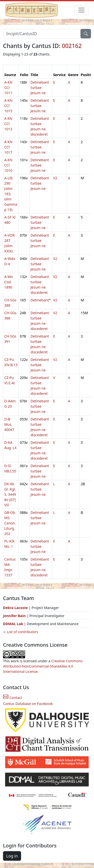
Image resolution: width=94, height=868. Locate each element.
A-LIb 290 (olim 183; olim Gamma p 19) (11, 194)
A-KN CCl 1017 (8, 147)
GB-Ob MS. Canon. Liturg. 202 (10, 523)
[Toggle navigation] (81, 10)
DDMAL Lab (13, 624)
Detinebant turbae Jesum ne (40, 88)
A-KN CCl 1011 (8, 88)
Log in (12, 856)
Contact (13, 698)
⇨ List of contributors (21, 632)
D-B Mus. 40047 (9, 424)
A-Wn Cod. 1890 (9, 282)
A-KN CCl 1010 (8, 165)
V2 (55, 178)
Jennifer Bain (15, 616)
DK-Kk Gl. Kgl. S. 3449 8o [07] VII (10, 494)
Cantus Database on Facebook (28, 704)
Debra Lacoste (15, 608)
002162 (72, 46)
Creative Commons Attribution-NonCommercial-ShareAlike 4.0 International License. (43, 666)
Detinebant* (41, 300)
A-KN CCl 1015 (8, 106)
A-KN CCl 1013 (8, 124)
